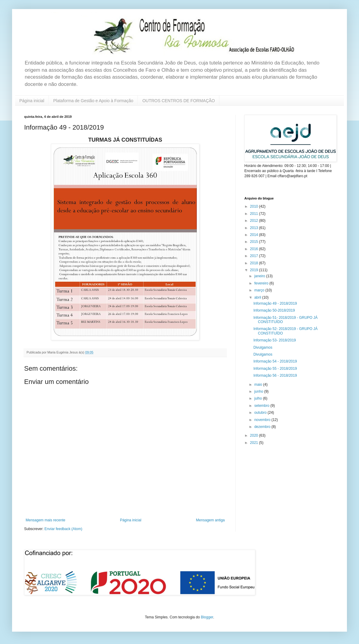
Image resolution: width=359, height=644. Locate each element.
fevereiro (262, 283)
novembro (263, 420)
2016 (255, 249)
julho (259, 398)
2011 (255, 214)
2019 (255, 270)
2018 (255, 263)
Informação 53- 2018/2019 (275, 340)
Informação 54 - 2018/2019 (275, 361)
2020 (255, 435)
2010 (255, 206)
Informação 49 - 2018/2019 (275, 303)
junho (259, 391)
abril (258, 297)
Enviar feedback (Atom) (63, 529)
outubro (261, 413)
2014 (255, 235)
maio (259, 385)
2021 (255, 443)
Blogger (207, 617)
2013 (255, 228)
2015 (255, 242)
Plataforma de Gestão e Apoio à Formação (93, 101)
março (260, 290)
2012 (255, 221)
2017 (255, 256)
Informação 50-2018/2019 (274, 310)
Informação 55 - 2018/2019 (275, 369)
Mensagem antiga (210, 520)
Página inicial (32, 101)
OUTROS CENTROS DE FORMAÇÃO (179, 101)
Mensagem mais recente (45, 520)
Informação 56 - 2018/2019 (275, 375)
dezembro (263, 427)
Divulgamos (263, 347)
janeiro (260, 276)
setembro (262, 406)
